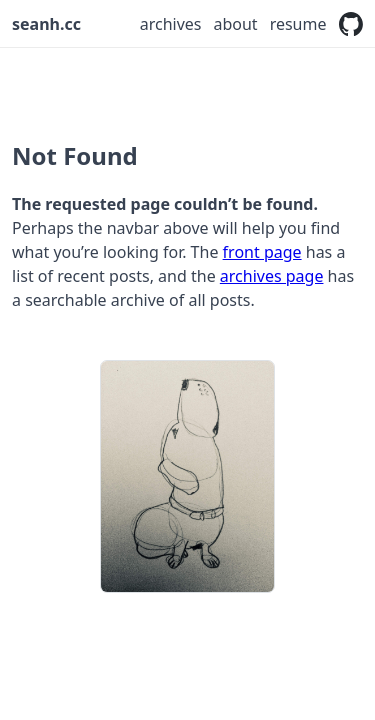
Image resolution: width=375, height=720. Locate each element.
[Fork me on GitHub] (351, 24)
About (235, 24)
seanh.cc (46, 24)
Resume (298, 24)
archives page (272, 276)
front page (262, 252)
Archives (171, 24)
